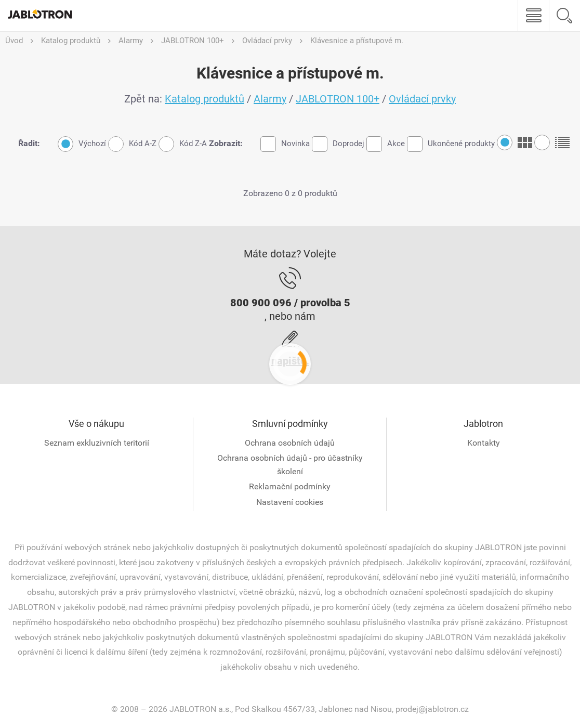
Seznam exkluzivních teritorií (97, 443)
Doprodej (338, 144)
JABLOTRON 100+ (338, 99)
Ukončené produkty (451, 144)
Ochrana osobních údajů (290, 443)
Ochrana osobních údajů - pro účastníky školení (290, 465)
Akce (386, 144)
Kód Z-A (183, 144)
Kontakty (484, 443)
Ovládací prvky (422, 99)
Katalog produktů (205, 99)
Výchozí (82, 144)
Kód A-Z (132, 144)
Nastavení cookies (290, 502)
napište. (290, 361)
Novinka (285, 144)
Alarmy (270, 99)
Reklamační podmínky (290, 486)
